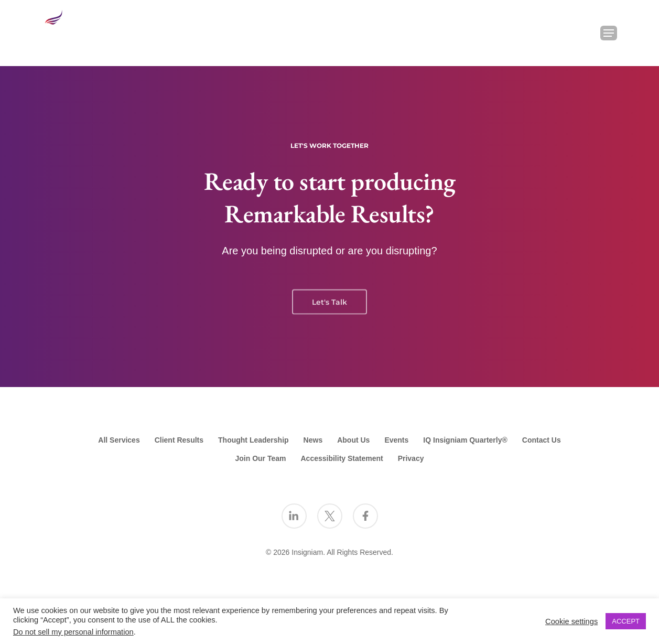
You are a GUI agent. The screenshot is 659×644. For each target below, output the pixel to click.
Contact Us (542, 440)
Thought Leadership (253, 440)
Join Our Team (261, 458)
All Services (119, 440)
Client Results (179, 440)
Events (396, 440)
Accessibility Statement (342, 458)
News (313, 440)
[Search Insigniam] (581, 33)
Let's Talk (329, 309)
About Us (353, 440)
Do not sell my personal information (73, 632)
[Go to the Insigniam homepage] (73, 30)
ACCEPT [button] (626, 621)
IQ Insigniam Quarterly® (465, 440)
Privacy (411, 458)
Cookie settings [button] (571, 621)
